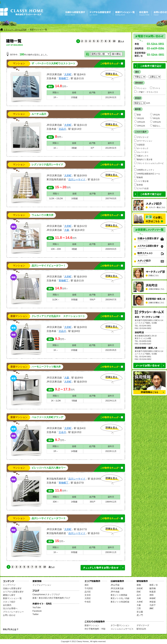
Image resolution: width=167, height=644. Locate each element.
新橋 (139, 585)
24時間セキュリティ (144, 170)
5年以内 (155, 118)
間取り (56, 93)
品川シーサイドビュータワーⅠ (49, 266)
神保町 (153, 598)
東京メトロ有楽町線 (120, 602)
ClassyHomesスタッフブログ (46, 595)
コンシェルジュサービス (122, 629)
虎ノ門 (140, 615)
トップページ (9, 585)
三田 (139, 608)
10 (114, 41)
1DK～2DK (56, 249)
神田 (152, 595)
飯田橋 (153, 588)
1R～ (56, 97)
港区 (87, 585)
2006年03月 (111, 249)
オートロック (141, 148)
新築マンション (92, 625)
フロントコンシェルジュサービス (149, 164)
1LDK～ (56, 300)
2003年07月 (111, 300)
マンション (140, 88)
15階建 (74, 97)
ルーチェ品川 (39, 114)
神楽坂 (153, 602)
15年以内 (155, 122)
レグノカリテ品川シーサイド (47, 165)
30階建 (74, 300)
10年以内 (140, 122)
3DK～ (56, 502)
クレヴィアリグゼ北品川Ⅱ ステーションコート (58, 316)
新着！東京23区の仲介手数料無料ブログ (51, 598)
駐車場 (138, 185)
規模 (74, 93)
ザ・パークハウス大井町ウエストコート (53, 63)
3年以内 (139, 118)
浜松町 (140, 588)
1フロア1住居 (141, 188)
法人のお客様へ (10, 608)
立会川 (62, 432)
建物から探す (9, 595)
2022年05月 (111, 350)
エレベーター (141, 152)
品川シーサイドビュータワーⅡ (49, 518)
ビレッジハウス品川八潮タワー (49, 468)
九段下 (153, 605)
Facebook (37, 611)
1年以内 (155, 114)
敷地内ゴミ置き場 (143, 159)
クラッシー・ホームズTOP (15, 30)
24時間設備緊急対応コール (147, 173)
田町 (139, 592)
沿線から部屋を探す (12, 588)
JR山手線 (115, 585)
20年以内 (140, 125)
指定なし (155, 125)
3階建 (74, 148)
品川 (139, 595)
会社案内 (7, 605)
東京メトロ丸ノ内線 (120, 598)
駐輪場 (138, 177)
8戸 (92, 148)
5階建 (74, 401)
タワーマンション (143, 141)
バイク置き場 (141, 181)
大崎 (139, 598)
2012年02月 (111, 97)
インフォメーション (42, 585)
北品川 (62, 129)
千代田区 (89, 588)
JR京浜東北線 (117, 588)
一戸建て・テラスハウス (146, 92)
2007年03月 (111, 199)
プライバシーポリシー (13, 612)
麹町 (152, 608)
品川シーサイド (77, 179)
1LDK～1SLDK (56, 199)
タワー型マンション (120, 625)
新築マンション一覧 (12, 598)
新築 (137, 114)
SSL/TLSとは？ (11, 629)
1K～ (56, 148)
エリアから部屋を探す (13, 592)
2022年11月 (111, 401)
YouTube (37, 608)
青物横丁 (64, 78)
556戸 (93, 300)
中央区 (88, 602)
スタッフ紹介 (9, 602)
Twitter (36, 614)
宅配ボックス (141, 156)
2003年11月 (111, 552)
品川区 (88, 592)
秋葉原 (153, 592)
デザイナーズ (141, 137)
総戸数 (92, 93)
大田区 (88, 598)
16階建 (74, 199)
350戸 (93, 502)
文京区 (88, 595)
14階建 (74, 451)
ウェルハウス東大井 (43, 215)
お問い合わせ (9, 615)
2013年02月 (111, 148)
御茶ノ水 (154, 585)
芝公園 (140, 612)
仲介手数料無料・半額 (95, 629)
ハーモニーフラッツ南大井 (46, 367)
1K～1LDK (56, 401)
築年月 (111, 93)
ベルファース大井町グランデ (47, 417)
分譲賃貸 (139, 144)
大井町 (68, 74)
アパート (155, 88)
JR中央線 (115, 592)
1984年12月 (111, 502)
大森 (67, 230)
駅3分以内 (141, 629)
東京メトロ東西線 (119, 595)
